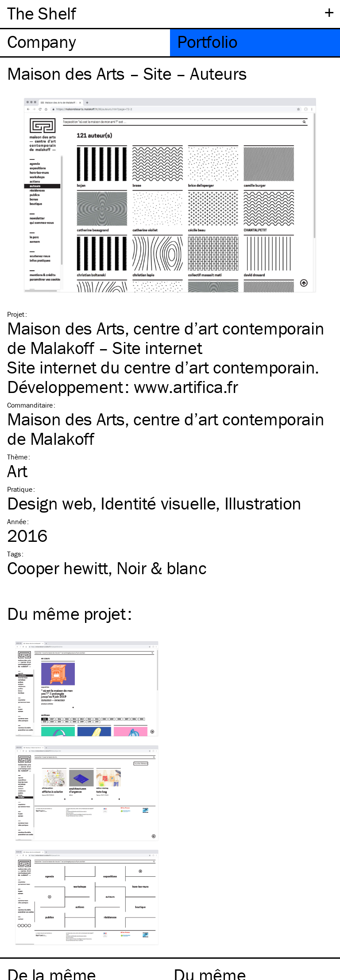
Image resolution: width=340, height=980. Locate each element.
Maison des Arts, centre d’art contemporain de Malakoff (166, 429)
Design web (50, 503)
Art (17, 471)
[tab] (85, 43)
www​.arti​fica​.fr (186, 387)
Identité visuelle (158, 503)
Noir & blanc (161, 568)
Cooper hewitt (58, 568)
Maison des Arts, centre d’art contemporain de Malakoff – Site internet (166, 338)
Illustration (263, 503)
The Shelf (41, 13)
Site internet (52, 367)
